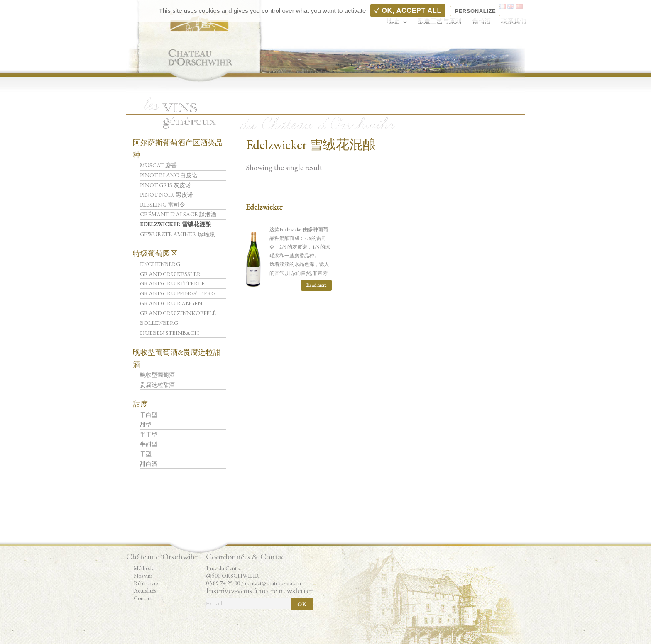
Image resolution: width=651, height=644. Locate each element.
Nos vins (143, 576)
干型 (146, 454)
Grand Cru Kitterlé (172, 283)
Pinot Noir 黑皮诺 (166, 195)
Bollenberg (159, 323)
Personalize (475, 11)
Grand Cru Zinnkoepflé (178, 313)
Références (146, 583)
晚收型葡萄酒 (157, 375)
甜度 (140, 404)
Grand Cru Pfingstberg (178, 293)
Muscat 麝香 (158, 165)
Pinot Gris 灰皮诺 (165, 185)
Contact (143, 598)
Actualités (145, 590)
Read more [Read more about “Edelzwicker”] (316, 285)
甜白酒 (149, 464)
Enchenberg (160, 264)
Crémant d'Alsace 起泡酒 (178, 214)
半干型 (149, 434)
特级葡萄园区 (155, 253)
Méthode (144, 568)
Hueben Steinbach (170, 333)
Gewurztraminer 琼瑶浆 (177, 234)
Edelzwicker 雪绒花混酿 (175, 224)
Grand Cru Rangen (171, 303)
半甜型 (149, 444)
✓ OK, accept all (408, 11)
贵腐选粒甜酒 (157, 385)
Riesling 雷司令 (163, 205)
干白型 (149, 415)
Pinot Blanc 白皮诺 (169, 175)
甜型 (146, 424)
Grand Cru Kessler (170, 274)
